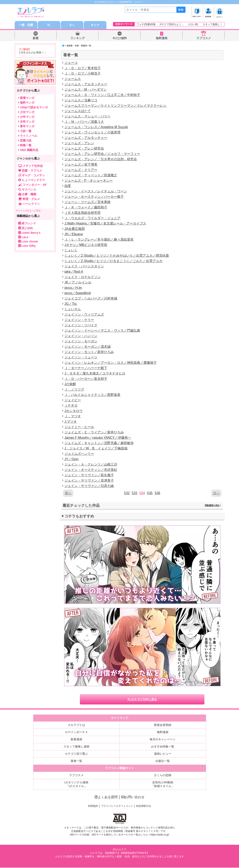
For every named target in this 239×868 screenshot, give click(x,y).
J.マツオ (71, 422)
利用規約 (93, 806)
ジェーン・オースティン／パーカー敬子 (94, 197)
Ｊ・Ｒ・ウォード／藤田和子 (86, 208)
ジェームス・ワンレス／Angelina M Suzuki (96, 127)
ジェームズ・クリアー (81, 170)
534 (142, 493)
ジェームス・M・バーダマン (86, 90)
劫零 (68, 186)
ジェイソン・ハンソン (81, 336)
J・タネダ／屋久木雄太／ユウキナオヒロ (95, 374)
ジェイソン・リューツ (81, 357)
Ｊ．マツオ (73, 416)
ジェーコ (71, 63)
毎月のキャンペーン (163, 740)
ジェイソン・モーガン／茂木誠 (87, 347)
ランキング (78, 38)
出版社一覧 (163, 761)
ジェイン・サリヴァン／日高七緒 (89, 486)
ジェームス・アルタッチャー (86, 84)
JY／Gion (71, 459)
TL (49, 25)
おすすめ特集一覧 (163, 747)
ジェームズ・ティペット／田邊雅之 (91, 175)
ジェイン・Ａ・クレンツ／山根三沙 (91, 465)
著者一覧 (76, 761)
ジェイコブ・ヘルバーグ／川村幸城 (91, 299)
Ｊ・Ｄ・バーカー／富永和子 (86, 379)
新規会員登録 (163, 725)
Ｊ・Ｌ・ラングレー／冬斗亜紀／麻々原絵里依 (99, 240)
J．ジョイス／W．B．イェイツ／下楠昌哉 (96, 449)
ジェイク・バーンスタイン (84, 266)
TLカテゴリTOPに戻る (142, 700)
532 (127, 493)
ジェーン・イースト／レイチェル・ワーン (96, 191)
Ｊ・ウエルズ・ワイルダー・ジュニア (92, 218)
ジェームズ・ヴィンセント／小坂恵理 (92, 133)
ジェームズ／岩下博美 (81, 165)
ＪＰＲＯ (71, 406)
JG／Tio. (71, 304)
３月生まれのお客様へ (31, 53)
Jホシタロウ (73, 411)
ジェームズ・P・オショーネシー (89, 181)
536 (157, 493)
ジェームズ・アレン (79, 143)
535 (150, 493)
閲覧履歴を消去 (213, 506)
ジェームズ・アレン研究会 (84, 149)
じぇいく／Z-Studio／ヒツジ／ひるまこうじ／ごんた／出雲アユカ (113, 261)
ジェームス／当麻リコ (81, 100)
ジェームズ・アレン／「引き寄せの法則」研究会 (101, 159)
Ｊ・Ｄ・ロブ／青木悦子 (83, 68)
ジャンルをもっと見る (29, 211)
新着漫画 (76, 740)
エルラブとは (76, 725)
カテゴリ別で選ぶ (76, 754)
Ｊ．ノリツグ (74, 390)
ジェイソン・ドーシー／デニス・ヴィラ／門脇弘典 (102, 331)
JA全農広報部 (75, 229)
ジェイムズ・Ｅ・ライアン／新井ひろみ (94, 432)
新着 (36, 38)
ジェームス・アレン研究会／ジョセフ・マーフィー (102, 154)
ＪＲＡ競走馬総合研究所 (83, 213)
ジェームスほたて (78, 111)
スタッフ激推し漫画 (76, 747)
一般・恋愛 (26, 25)
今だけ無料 (120, 38)
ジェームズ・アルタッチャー (86, 138)
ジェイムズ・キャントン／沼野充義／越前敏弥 (99, 443)
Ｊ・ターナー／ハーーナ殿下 (86, 368)
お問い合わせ (133, 797)
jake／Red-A (74, 272)
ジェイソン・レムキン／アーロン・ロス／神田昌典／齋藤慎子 (111, 363)
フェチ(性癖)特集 (146, 24)
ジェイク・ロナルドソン (83, 277)
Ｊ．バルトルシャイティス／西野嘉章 (92, 395)
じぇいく (71, 250)
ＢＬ (72, 25)
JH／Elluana (74, 234)
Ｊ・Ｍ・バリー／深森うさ (84, 122)
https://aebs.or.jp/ (160, 835)
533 (135, 493)
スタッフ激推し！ (212, 24)
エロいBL (193, 24)
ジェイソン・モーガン (81, 341)
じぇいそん (73, 309)
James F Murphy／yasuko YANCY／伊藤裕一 (98, 438)
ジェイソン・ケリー (79, 320)
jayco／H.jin (73, 288)
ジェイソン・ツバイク (81, 325)
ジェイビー (73, 400)
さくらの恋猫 (163, 776)
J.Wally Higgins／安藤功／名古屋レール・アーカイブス (105, 224)
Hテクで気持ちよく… (172, 24)
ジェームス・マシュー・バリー (87, 116)
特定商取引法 (143, 806)
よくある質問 (106, 797)
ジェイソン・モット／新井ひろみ (89, 352)
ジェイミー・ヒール (79, 427)
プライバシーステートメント (117, 806)
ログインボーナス (76, 732)
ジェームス (73, 79)
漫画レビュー (163, 754)
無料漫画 (162, 38)
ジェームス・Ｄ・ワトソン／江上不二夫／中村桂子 (102, 95)
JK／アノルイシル (78, 283)
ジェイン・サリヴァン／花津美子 (89, 481)
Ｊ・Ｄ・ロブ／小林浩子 (83, 74)
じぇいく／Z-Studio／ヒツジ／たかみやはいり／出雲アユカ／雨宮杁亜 (117, 256)
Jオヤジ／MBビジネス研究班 (86, 245)
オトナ (95, 25)
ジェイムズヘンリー (79, 454)
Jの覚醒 (70, 384)
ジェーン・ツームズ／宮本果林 (87, 202)
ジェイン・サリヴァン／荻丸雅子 (89, 475)
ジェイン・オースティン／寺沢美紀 (91, 470)
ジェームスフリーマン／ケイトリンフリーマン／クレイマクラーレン (115, 106)
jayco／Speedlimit (78, 293)
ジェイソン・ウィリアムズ (84, 315)
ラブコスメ (204, 38)
